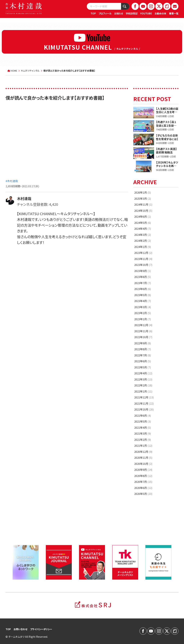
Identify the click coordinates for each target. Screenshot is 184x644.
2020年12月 (143, 452)
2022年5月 (143, 367)
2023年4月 (143, 301)
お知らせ (119, 13)
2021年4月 (143, 428)
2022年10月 (143, 337)
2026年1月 (143, 192)
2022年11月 (143, 331)
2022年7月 (143, 355)
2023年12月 (143, 253)
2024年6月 (143, 216)
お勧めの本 (160, 13)
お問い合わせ (20, 629)
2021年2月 (143, 440)
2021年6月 (143, 415)
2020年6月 (143, 488)
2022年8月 (143, 349)
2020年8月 (143, 476)
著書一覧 (174, 13)
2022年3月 (143, 379)
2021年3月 (143, 433)
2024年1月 (143, 247)
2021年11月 (144, 403)
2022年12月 (143, 325)
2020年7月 (143, 482)
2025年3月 (143, 199)
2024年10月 (143, 211)
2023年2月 (143, 313)
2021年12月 (144, 397)
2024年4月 (143, 229)
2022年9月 (143, 343)
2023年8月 (143, 277)
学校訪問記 (132, 13)
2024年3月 (143, 235)
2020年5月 (143, 494)
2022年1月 (143, 391)
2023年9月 (143, 271)
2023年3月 (143, 307)
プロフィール (105, 13)
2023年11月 (143, 259)
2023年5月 (143, 295)
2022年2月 (143, 385)
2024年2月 (143, 241)
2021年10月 (144, 409)
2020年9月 (143, 470)
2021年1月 (143, 445)
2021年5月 (143, 421)
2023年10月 (143, 265)
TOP (93, 13)
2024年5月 (143, 223)
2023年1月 (143, 319)
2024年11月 (143, 204)
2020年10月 (143, 464)
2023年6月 (143, 289)
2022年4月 (143, 373)
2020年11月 (143, 458)
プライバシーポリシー (41, 629)
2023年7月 (143, 283)
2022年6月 (143, 361)
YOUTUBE (146, 13)
